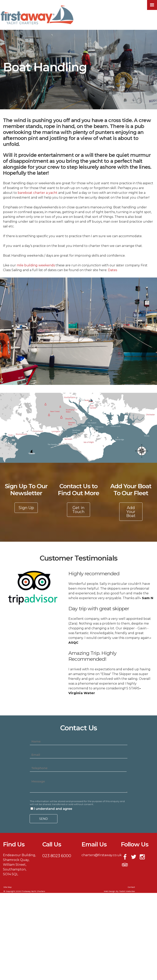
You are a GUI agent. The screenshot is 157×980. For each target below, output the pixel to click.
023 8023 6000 (57, 856)
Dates (112, 270)
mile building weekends (36, 265)
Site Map (7, 887)
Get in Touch (78, 510)
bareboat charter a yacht (38, 193)
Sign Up (26, 508)
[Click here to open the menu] (152, 5)
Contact (131, 887)
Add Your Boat (131, 512)
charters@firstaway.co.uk (102, 855)
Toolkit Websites (127, 891)
